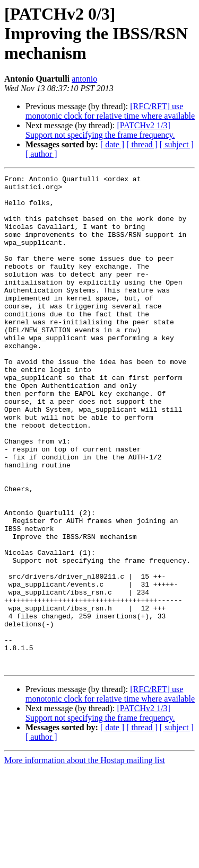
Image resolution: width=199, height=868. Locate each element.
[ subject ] (177, 144)
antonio (84, 79)
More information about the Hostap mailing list (85, 859)
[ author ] (41, 154)
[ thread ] (142, 144)
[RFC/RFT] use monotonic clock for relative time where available (110, 111)
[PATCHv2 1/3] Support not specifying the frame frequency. (100, 130)
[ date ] (112, 144)
